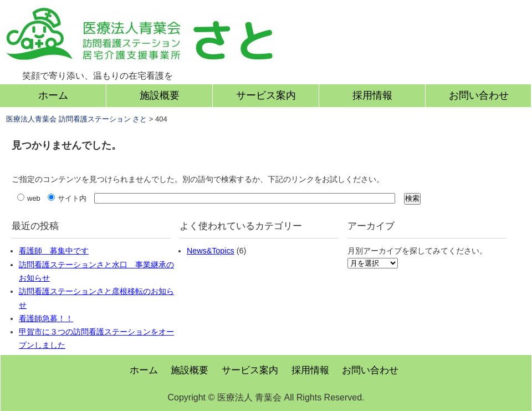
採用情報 (372, 95)
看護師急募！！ (46, 318)
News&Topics (211, 251)
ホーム (53, 95)
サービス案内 (266, 95)
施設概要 (160, 95)
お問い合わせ (479, 95)
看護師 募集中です (54, 251)
